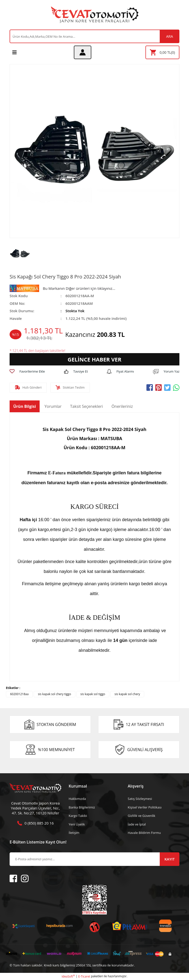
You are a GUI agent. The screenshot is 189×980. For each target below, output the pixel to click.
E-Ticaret (84, 976)
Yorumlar (53, 406)
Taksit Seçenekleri (87, 406)
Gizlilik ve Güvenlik (142, 816)
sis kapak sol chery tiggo (55, 694)
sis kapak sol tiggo (93, 694)
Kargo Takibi (78, 816)
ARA (170, 36)
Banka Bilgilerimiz (82, 807)
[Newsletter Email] (94, 859)
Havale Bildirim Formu (144, 833)
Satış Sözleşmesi (140, 799)
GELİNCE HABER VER (94, 359)
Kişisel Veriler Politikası (145, 807)
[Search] (94, 36)
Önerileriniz (122, 406)
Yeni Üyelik (77, 824)
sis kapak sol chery (127, 694)
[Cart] (162, 52)
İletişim (74, 833)
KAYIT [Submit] (169, 859)
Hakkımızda (77, 799)
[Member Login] (83, 52)
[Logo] (95, 15)
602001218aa (19, 694)
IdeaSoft (68, 976)
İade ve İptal (137, 824)
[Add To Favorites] (27, 372)
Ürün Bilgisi (25, 406)
